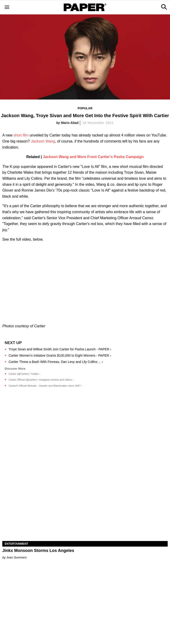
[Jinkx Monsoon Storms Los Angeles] (85, 500)
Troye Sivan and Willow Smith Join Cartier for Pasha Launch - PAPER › (60, 349)
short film (21, 135)
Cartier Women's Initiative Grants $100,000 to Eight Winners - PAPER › (60, 355)
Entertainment (16, 544)
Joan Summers (16, 557)
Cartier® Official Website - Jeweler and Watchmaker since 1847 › (45, 386)
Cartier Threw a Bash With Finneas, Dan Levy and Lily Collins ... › (56, 362)
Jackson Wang (43, 141)
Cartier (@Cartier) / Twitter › (24, 374)
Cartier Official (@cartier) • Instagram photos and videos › (41, 380)
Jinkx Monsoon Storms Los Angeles (38, 551)
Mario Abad (70, 123)
